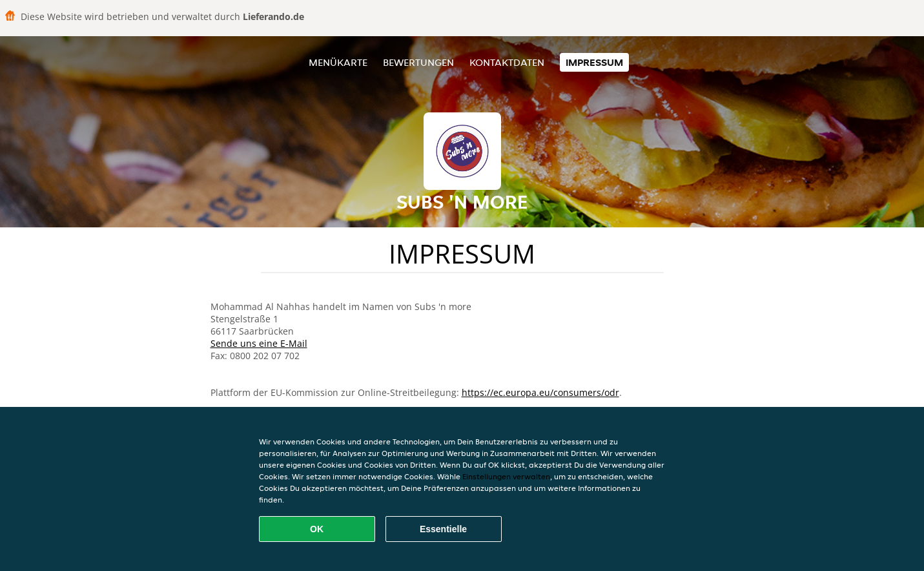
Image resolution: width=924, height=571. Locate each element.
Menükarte (338, 62)
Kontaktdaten (507, 62)
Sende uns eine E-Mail (259, 343)
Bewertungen (418, 62)
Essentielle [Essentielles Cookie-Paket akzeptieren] (443, 529)
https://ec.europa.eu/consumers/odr (540, 392)
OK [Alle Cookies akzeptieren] (317, 529)
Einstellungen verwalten (506, 476)
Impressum (594, 62)
